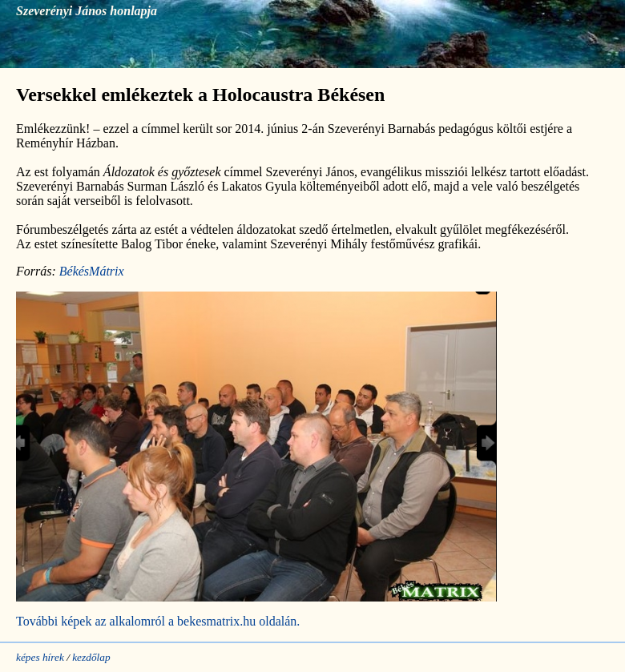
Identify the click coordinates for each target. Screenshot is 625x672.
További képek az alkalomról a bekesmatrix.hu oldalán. (158, 621)
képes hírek (40, 657)
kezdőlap (91, 657)
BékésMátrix (92, 271)
